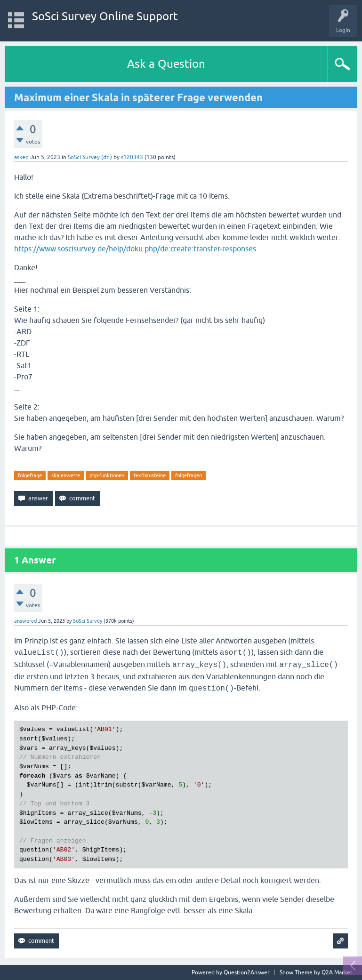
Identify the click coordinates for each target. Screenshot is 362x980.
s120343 (132, 157)
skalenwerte (66, 475)
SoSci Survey (88, 621)
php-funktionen (107, 475)
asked (21, 157)
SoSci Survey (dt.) (90, 157)
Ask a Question (166, 64)
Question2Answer (247, 972)
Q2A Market (337, 972)
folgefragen (189, 475)
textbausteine (150, 475)
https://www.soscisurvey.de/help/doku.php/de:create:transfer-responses (135, 249)
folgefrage (30, 475)
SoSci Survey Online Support (105, 16)
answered (25, 621)
